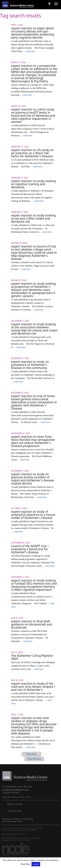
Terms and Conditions (10, 797)
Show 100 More (34, 759)
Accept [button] (36, 864)
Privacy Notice (25, 797)
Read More (26, 864)
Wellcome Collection (22, 819)
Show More (31, 754)
